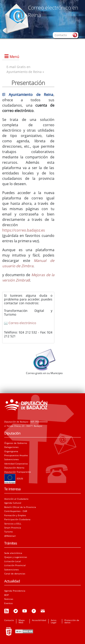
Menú (14, 57)
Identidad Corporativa (16, 464)
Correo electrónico (20, 323)
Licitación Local (13, 561)
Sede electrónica (13, 553)
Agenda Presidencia (15, 591)
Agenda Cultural (13, 503)
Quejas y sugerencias (16, 557)
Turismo (8, 532)
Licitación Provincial (15, 565)
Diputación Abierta (14, 468)
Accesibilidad (39, 620)
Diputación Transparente (18, 472)
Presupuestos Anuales (16, 455)
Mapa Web (22, 621)
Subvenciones (12, 459)
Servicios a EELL (13, 524)
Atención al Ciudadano (16, 499)
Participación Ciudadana (17, 519)
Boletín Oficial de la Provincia (20, 507)
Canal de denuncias (15, 574)
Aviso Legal (54, 621)
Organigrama (11, 451)
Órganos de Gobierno (16, 443)
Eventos (8, 603)
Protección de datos (72, 621)
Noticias (9, 599)
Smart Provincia (13, 528)
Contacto (9, 620)
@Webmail (10, 536)
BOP (6, 595)
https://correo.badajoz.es (24, 230)
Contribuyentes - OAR (16, 511)
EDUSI (14, 478)
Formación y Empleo (15, 515)
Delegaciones (11, 447)
